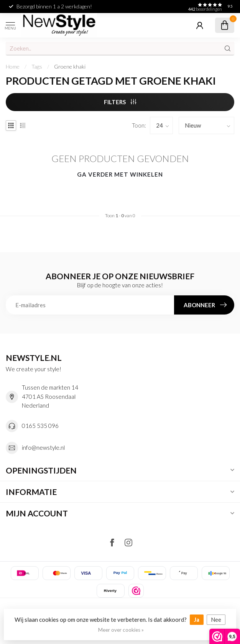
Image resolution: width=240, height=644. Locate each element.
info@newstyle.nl (43, 447)
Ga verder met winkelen (120, 174)
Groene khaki (70, 66)
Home (13, 66)
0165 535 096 (40, 426)
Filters (120, 102)
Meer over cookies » (121, 630)
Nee (216, 619)
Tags (37, 66)
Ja (197, 619)
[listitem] (136, 591)
